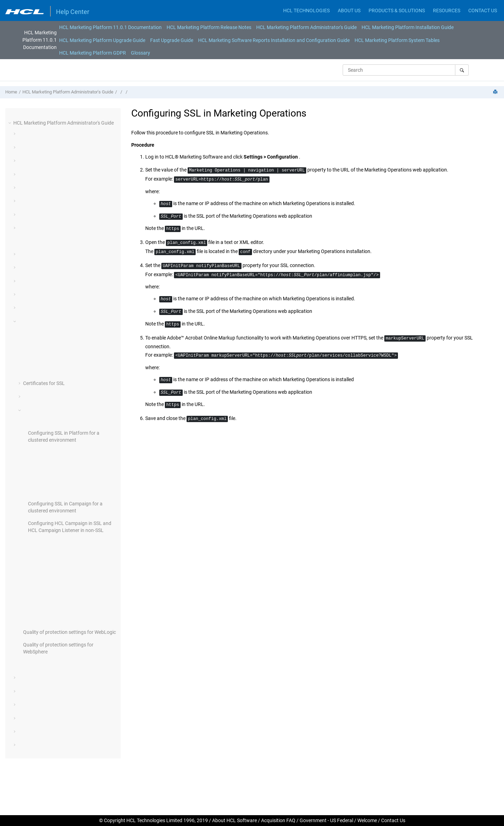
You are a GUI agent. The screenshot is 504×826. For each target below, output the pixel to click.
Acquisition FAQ (278, 820)
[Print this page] (496, 92)
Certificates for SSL (44, 383)
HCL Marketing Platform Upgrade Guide (102, 40)
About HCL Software (234, 820)
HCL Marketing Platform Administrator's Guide (306, 27)
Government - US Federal (326, 820)
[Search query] (406, 70)
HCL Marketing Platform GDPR (93, 53)
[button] (10, 123)
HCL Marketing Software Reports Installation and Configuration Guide (274, 40)
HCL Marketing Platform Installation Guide (408, 27)
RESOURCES (447, 10)
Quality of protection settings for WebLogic (69, 632)
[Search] (462, 70)
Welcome (367, 820)
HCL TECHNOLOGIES (306, 10)
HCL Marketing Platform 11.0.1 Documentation (110, 27)
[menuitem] (110, 27)
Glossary (141, 53)
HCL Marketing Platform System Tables (397, 40)
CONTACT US (483, 10)
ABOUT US (349, 10)
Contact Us (393, 820)
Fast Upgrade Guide (172, 40)
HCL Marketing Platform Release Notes (209, 27)
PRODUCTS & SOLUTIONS (397, 10)
